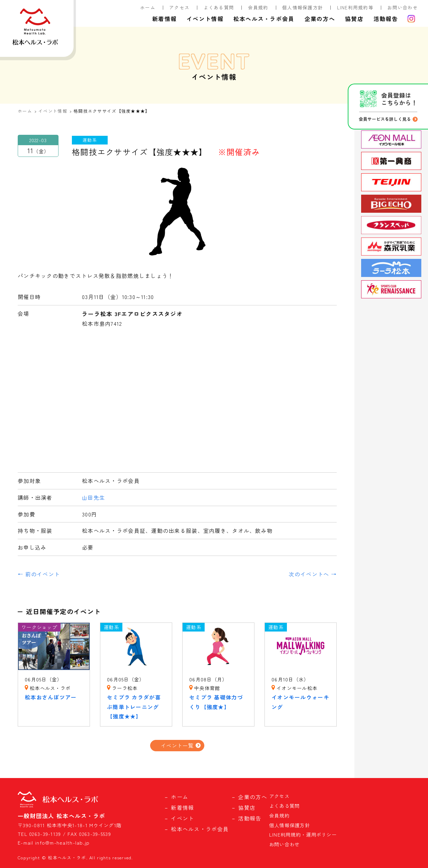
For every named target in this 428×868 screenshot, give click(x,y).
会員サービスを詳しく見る (385, 119)
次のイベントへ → (313, 574)
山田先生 (93, 497)
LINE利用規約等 (355, 7)
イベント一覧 (177, 745)
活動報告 (386, 19)
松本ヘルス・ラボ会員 (264, 19)
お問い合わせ (403, 7)
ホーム (148, 7)
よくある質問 (219, 7)
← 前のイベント (39, 574)
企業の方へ (320, 19)
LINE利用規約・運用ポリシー (303, 834)
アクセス (179, 7)
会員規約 (258, 7)
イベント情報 (205, 19)
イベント (182, 818)
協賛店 (354, 19)
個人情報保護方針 (303, 7)
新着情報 (164, 19)
